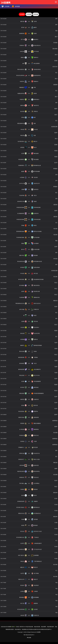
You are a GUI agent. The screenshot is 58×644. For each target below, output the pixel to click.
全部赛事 (22, 14)
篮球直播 (36, 14)
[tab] (22, 14)
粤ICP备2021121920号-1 (29, 635)
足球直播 (29, 14)
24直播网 (6, 2)
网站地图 (29, 638)
